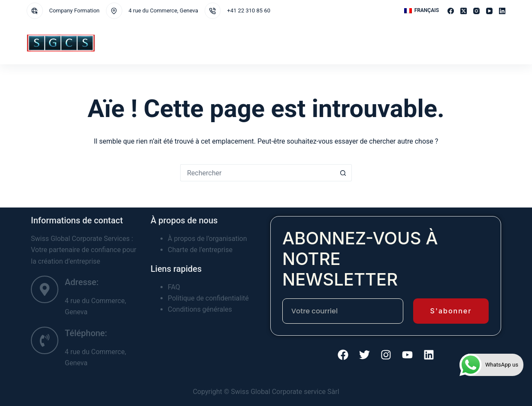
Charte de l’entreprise (200, 250)
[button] (422, 11)
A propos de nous (324, 43)
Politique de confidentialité (208, 298)
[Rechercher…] (257, 173)
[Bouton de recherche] (343, 173)
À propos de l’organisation (207, 239)
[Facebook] (451, 11)
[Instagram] (476, 11)
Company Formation (75, 11)
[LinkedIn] (502, 11)
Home (132, 42)
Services (164, 43)
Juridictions (207, 43)
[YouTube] (489, 11)
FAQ (174, 287)
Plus (399, 43)
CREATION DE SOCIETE (260, 42)
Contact (368, 42)
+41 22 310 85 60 (249, 11)
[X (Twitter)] (464, 11)
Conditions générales (200, 309)
